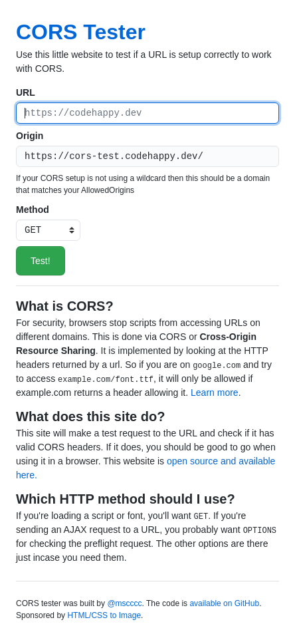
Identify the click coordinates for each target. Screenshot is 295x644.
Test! (41, 261)
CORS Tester (81, 32)
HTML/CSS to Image (104, 615)
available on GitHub (224, 603)
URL (26, 92)
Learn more (215, 393)
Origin (30, 136)
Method (33, 210)
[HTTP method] (48, 230)
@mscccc (124, 603)
